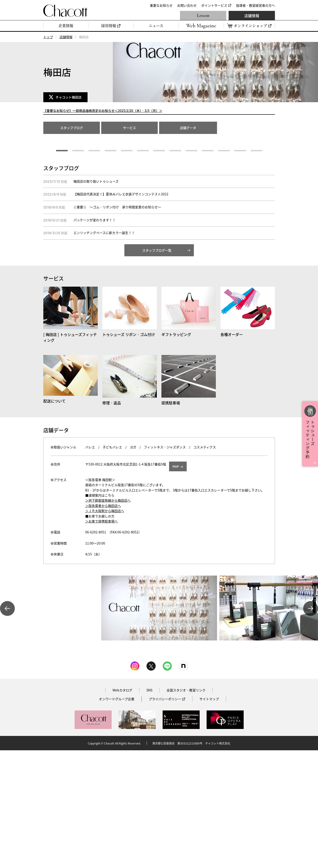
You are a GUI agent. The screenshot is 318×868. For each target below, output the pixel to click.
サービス (129, 128)
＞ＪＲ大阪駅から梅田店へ (105, 628)
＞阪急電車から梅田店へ (103, 623)
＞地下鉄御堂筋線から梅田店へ (108, 618)
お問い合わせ (187, 5)
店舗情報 (252, 16)
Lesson (203, 16)
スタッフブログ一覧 (157, 368)
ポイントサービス (214, 5)
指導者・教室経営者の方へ (255, 5)
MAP (176, 584)
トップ (48, 37)
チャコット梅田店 (69, 97)
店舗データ (188, 128)
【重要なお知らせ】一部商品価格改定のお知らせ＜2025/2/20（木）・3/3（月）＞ (103, 111)
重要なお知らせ (161, 5)
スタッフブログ (72, 128)
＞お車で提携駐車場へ (101, 639)
